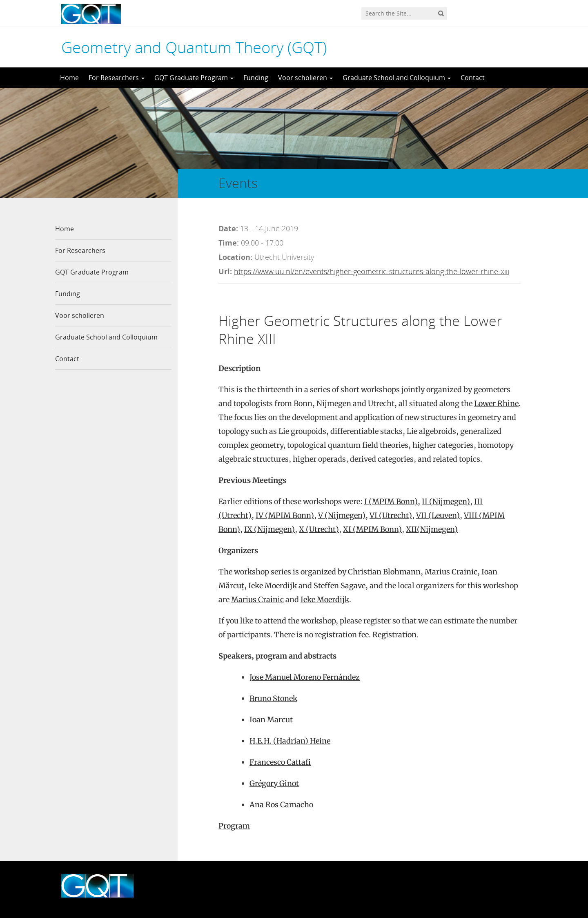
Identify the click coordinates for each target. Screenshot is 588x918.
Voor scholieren (305, 78)
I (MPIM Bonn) (391, 501)
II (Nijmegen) (446, 501)
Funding (256, 78)
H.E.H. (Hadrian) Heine (290, 741)
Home (69, 78)
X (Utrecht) (319, 529)
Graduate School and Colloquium (397, 78)
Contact (473, 78)
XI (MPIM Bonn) (372, 529)
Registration (394, 635)
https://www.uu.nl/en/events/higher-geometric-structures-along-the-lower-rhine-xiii (372, 271)
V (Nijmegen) (342, 515)
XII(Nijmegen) (432, 529)
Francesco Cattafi (280, 762)
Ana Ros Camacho (281, 805)
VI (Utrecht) (391, 515)
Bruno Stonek (273, 698)
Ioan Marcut (271, 720)
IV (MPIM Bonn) (285, 515)
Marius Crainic (451, 572)
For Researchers (117, 78)
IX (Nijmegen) (269, 529)
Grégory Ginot (274, 783)
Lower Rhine (496, 403)
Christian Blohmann (384, 572)
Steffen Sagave (340, 586)
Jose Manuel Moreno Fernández (305, 677)
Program (234, 826)
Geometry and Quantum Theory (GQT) (194, 47)
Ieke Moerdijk (273, 586)
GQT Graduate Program (194, 78)
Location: (235, 257)
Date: (228, 228)
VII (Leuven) (438, 515)
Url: (225, 271)
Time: (229, 243)
